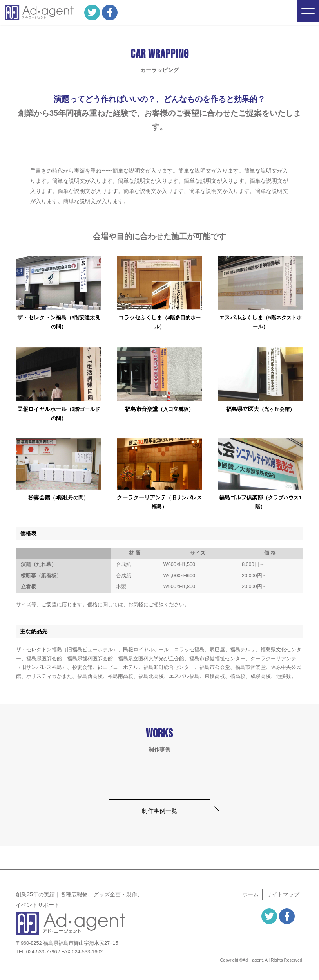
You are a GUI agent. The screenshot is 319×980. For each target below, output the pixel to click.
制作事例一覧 (159, 811)
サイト (283, 894)
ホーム (250, 894)
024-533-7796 (42, 952)
